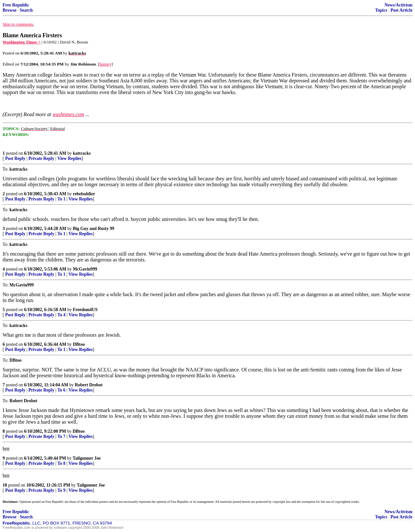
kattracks (82, 153)
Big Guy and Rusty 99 (94, 229)
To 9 (61, 490)
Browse (10, 10)
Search (26, 10)
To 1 (61, 199)
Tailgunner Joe (87, 458)
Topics (381, 10)
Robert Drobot (89, 385)
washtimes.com (68, 114)
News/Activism (398, 5)
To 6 (61, 390)
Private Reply (41, 158)
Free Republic (16, 5)
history (105, 64)
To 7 (61, 436)
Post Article (401, 10)
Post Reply (15, 158)
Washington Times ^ (22, 42)
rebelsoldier (84, 194)
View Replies (70, 158)
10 (5, 485)
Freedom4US (85, 310)
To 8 (61, 463)
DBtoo (79, 344)
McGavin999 (85, 269)
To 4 (61, 315)
